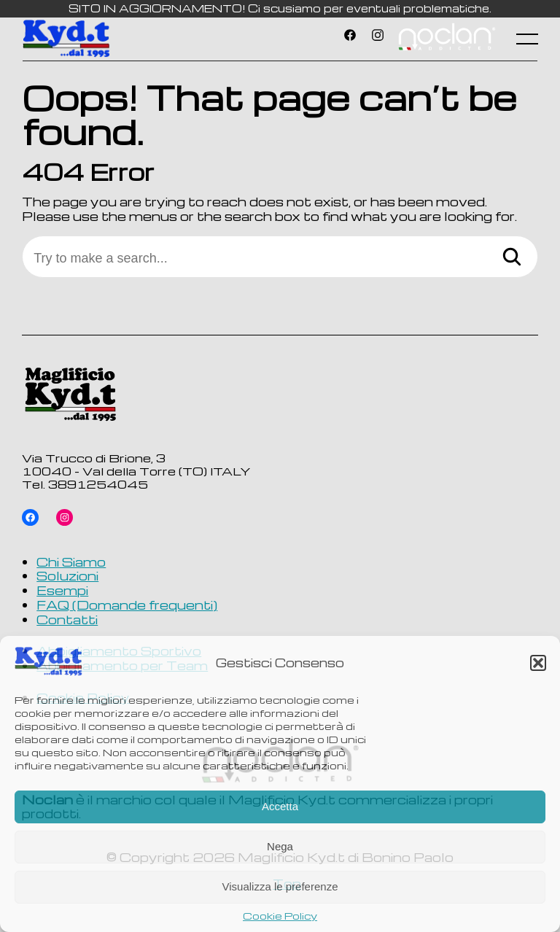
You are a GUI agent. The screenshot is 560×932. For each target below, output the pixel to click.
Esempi (62, 590)
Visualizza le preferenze (280, 886)
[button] (538, 663)
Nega (280, 846)
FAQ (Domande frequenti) (127, 605)
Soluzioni (67, 575)
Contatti (67, 619)
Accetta (280, 806)
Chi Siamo (71, 562)
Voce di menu (446, 39)
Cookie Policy (280, 916)
